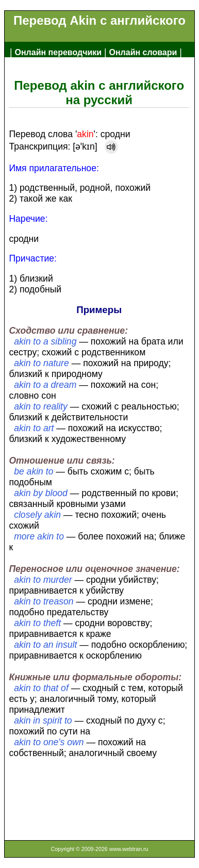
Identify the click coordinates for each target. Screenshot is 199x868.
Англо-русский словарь (58, 69)
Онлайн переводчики (58, 52)
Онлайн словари (143, 52)
